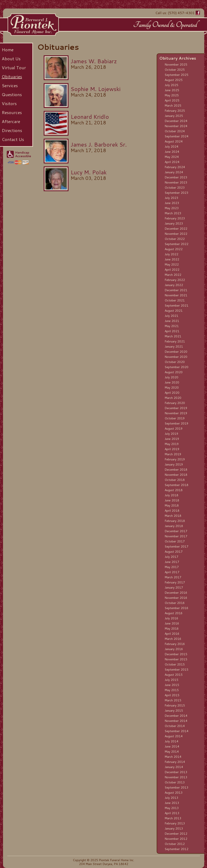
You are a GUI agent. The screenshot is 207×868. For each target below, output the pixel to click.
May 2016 (172, 629)
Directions (12, 130)
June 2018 (172, 500)
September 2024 (176, 136)
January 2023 (174, 223)
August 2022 (174, 249)
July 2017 (171, 557)
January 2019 (174, 464)
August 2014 (174, 736)
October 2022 (175, 239)
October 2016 (175, 603)
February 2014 (175, 762)
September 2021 (176, 305)
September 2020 (176, 367)
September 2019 (176, 423)
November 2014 (176, 721)
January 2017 (174, 587)
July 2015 (171, 680)
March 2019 (173, 454)
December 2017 (176, 531)
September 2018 (176, 485)
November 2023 (176, 182)
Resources (12, 112)
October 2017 (175, 541)
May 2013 (172, 808)
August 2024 (174, 141)
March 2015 (173, 700)
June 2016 (172, 623)
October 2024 (175, 131)
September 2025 (176, 75)
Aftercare (11, 121)
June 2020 (172, 382)
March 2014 (173, 757)
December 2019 (176, 408)
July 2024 (171, 147)
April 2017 (172, 572)
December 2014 (176, 716)
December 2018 (176, 470)
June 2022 (172, 259)
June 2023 (172, 203)
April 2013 (172, 813)
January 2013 (174, 828)
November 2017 (176, 536)
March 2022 (173, 275)
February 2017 (175, 582)
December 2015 (176, 654)
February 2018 (175, 521)
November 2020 (176, 357)
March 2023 (173, 213)
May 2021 (172, 326)
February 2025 (175, 111)
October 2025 (175, 70)
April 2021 (172, 331)
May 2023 (172, 208)
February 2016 (175, 644)
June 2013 (172, 803)
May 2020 (172, 388)
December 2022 (176, 229)
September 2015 (176, 670)
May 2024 (172, 157)
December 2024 (176, 121)
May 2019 (172, 444)
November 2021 (176, 295)
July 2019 (171, 434)
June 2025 (172, 90)
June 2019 (172, 439)
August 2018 (174, 490)
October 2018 (175, 480)
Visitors (9, 103)
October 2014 (175, 726)
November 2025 (176, 65)
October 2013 (175, 782)
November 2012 (176, 839)
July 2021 (171, 316)
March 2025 (173, 106)
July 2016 (171, 618)
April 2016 (172, 634)
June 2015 (172, 685)
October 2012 (175, 844)
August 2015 (174, 675)
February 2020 (175, 403)
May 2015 (172, 690)
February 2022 (175, 280)
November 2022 (176, 234)
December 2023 (176, 177)
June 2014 (172, 746)
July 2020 (171, 377)
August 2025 (174, 80)
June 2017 (172, 562)
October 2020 (175, 362)
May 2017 (172, 567)
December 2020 (176, 352)
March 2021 (173, 336)
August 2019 (174, 429)
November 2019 (176, 413)
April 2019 (172, 449)
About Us (11, 59)
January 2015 (174, 711)
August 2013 (174, 793)
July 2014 (171, 741)
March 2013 (173, 818)
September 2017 (176, 546)
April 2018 (172, 511)
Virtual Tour (14, 68)
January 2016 (174, 649)
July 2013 (171, 798)
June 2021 (172, 321)
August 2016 (174, 613)
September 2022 (176, 244)
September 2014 (176, 731)
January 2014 (174, 767)
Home (8, 50)
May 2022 (172, 264)
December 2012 (176, 834)
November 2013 (176, 777)
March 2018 (173, 516)
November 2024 (176, 126)
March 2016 (173, 639)
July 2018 (171, 495)
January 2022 (174, 285)
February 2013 (175, 823)
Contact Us (13, 139)
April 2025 (172, 100)
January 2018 (174, 526)
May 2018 (172, 505)
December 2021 (176, 290)
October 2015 (175, 664)
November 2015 (176, 659)
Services (10, 85)
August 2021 (174, 311)
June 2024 (172, 152)
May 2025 (172, 95)
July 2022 (171, 254)
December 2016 (176, 593)
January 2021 (174, 347)
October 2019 (175, 418)
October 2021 (175, 300)
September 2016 (176, 608)
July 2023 (171, 198)
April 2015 (172, 695)
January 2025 (174, 116)
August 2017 (174, 552)
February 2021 (175, 341)
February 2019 (175, 459)
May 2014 (172, 752)
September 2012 (176, 849)
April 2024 (172, 162)
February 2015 (175, 705)
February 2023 (175, 218)
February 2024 (175, 167)
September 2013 (176, 787)
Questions (12, 94)
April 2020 (172, 393)
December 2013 (176, 772)
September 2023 (176, 193)
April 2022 (172, 270)
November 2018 (176, 475)
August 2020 (174, 372)
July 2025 (171, 85)
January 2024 (174, 172)
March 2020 (173, 398)
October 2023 (175, 188)
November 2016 (176, 598)
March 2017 (173, 577)
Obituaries (12, 76)
